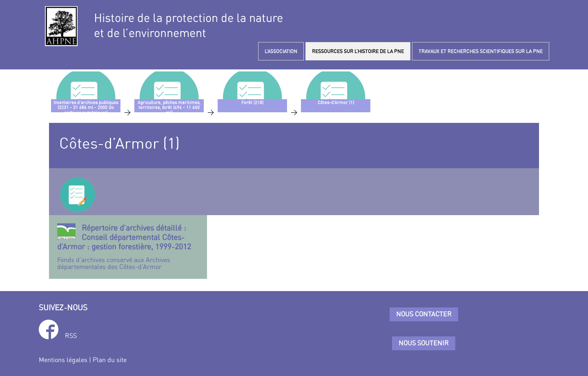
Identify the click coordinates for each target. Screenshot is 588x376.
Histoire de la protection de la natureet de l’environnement (188, 25)
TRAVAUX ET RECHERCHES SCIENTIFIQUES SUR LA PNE (481, 51)
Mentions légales (63, 360)
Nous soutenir (424, 343)
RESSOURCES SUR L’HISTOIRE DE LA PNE (358, 51)
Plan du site (110, 360)
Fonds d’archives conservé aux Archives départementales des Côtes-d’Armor (128, 247)
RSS (71, 336)
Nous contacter (424, 314)
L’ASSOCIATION (281, 51)
